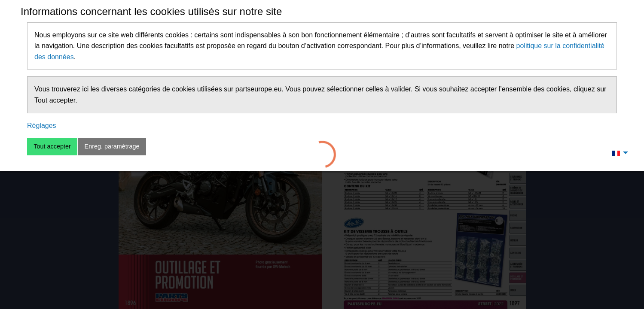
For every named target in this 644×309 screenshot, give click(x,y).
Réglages (42, 126)
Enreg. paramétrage (112, 146)
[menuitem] (618, 153)
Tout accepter (52, 146)
